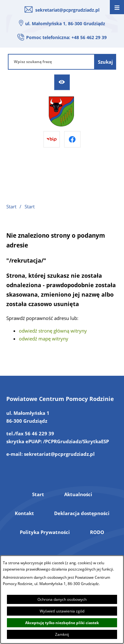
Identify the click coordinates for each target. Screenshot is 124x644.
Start (38, 494)
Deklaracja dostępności (82, 513)
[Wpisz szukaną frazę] (51, 62)
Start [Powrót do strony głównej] (11, 206)
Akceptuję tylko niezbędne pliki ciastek (62, 623)
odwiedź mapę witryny (44, 339)
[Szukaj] (105, 62)
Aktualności (78, 494)
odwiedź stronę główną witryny (53, 331)
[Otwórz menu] (117, 7)
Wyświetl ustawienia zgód (62, 611)
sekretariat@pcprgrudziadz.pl (67, 10)
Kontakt (24, 513)
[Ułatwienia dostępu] (62, 82)
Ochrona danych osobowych (62, 599)
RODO (97, 532)
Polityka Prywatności (45, 532)
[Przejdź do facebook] (72, 139)
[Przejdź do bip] (52, 139)
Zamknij (62, 634)
